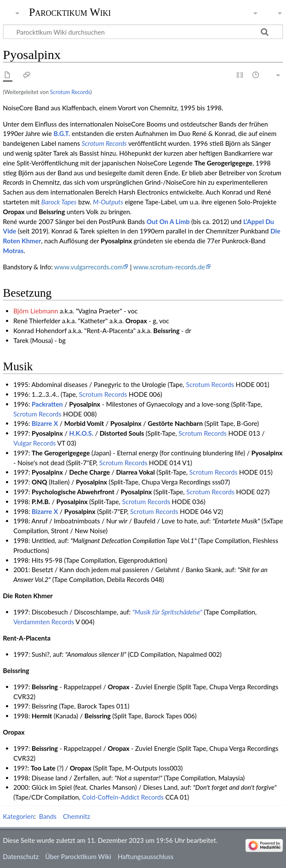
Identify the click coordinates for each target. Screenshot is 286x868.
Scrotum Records (70, 92)
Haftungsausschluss (146, 856)
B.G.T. (62, 133)
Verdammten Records (44, 622)
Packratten (47, 404)
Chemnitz (77, 816)
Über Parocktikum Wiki (78, 856)
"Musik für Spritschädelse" (167, 612)
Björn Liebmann (36, 311)
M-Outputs (108, 202)
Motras (13, 251)
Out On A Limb (168, 221)
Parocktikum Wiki (70, 12)
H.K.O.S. (81, 433)
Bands (48, 816)
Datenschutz (21, 856)
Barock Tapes (59, 202)
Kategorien (19, 816)
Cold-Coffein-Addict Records (123, 797)
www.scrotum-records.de (169, 267)
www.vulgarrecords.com (88, 267)
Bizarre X (45, 423)
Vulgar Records (34, 443)
